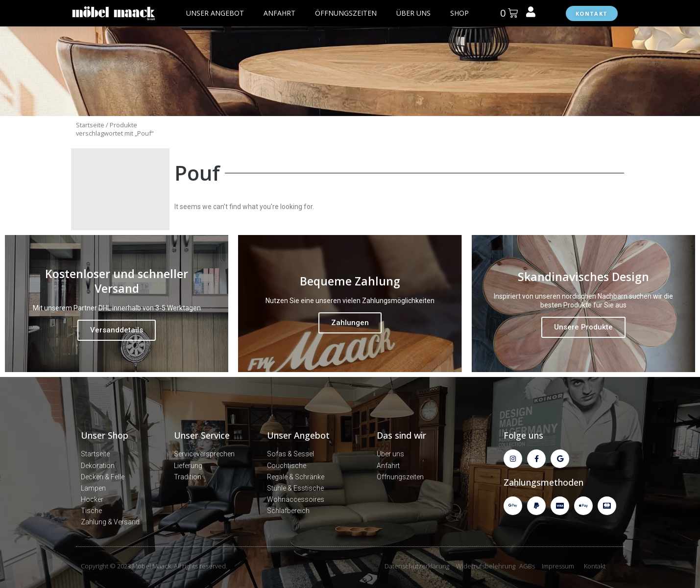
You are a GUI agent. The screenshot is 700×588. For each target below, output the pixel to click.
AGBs (527, 566)
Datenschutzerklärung (417, 566)
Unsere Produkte (583, 327)
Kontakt (595, 566)
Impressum (558, 566)
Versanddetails (117, 330)
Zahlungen (350, 323)
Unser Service (202, 435)
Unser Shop (105, 435)
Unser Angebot (298, 435)
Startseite (90, 125)
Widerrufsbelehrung (486, 566)
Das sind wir (401, 435)
